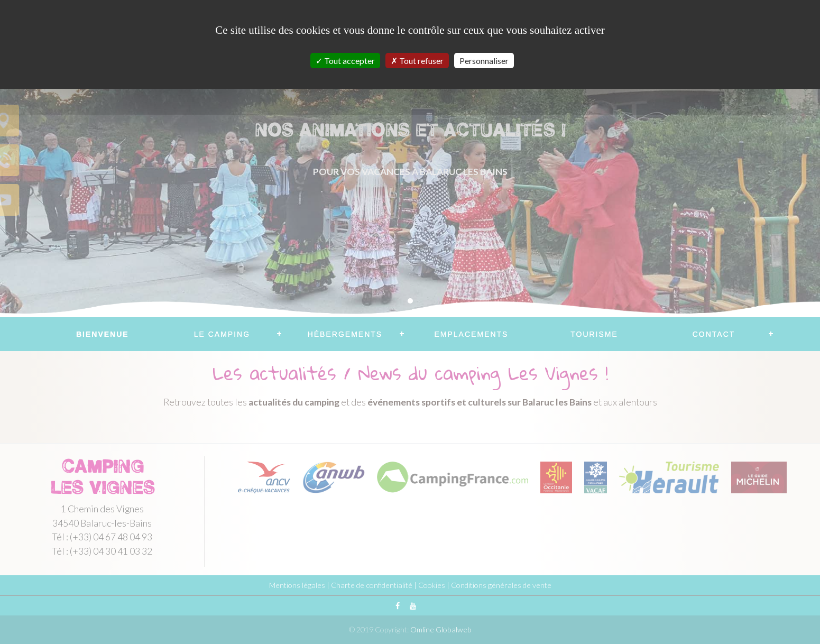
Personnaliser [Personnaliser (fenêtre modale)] (484, 61)
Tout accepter (345, 61)
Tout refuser (417, 61)
